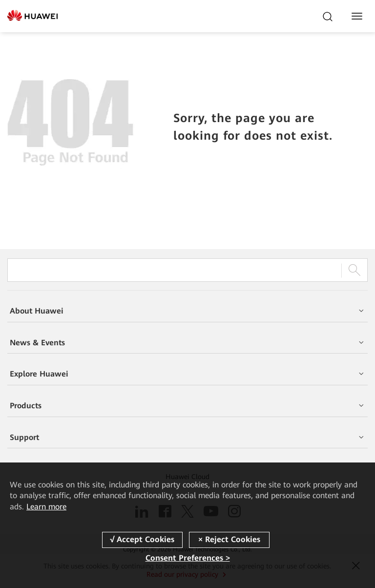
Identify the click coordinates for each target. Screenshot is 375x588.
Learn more (46, 507)
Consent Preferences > (188, 558)
